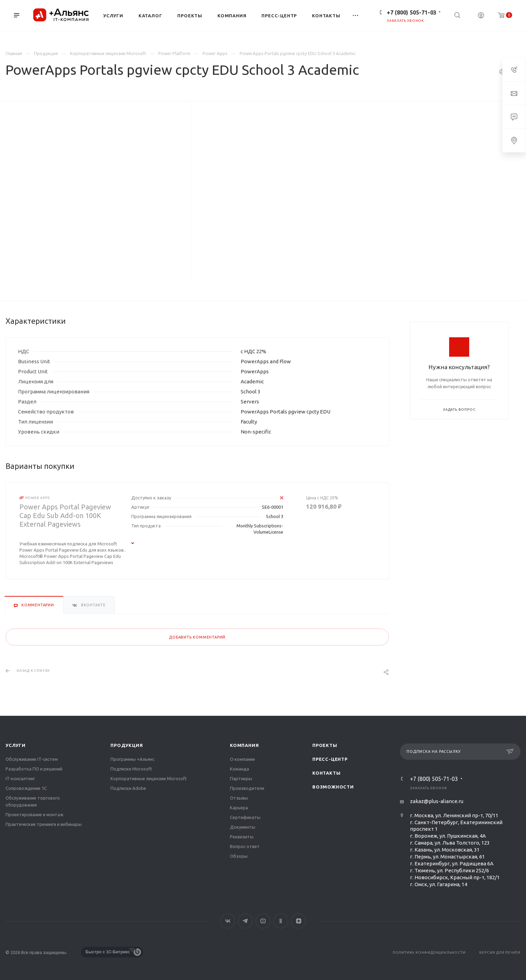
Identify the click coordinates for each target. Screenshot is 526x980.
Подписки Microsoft (131, 769)
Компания (244, 745)
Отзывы (239, 798)
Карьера (239, 808)
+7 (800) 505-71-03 (412, 12)
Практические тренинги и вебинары (44, 824)
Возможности (333, 787)
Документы (243, 827)
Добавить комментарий (197, 637)
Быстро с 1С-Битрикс (108, 952)
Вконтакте (228, 921)
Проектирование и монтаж (34, 814)
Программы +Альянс (132, 759)
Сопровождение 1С (26, 788)
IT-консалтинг (20, 778)
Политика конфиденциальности (429, 952)
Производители (247, 788)
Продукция (127, 745)
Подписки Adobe (128, 788)
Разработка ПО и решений (34, 769)
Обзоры (239, 856)
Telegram (245, 921)
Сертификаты (245, 817)
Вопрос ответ (245, 846)
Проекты (325, 745)
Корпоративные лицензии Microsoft (149, 778)
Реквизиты (242, 837)
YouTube (263, 921)
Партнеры (241, 778)
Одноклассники (281, 921)
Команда (239, 769)
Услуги (16, 745)
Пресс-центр (330, 759)
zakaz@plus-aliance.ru (437, 801)
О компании (242, 759)
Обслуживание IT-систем (32, 759)
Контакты (326, 773)
